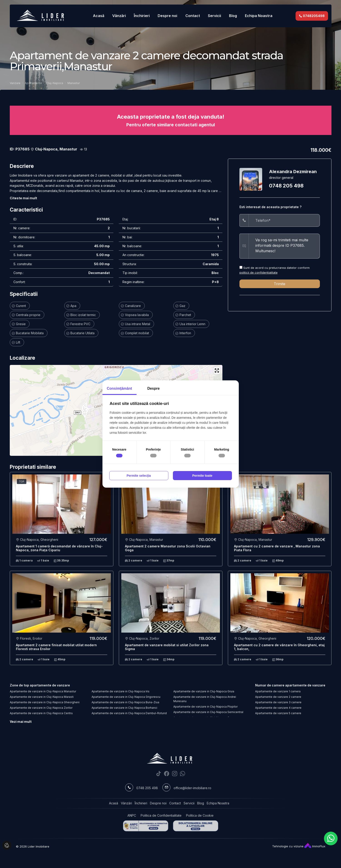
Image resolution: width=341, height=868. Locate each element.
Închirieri (142, 16)
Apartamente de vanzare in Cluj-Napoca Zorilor (41, 708)
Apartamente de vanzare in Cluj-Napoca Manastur (43, 691)
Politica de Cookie (200, 815)
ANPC (132, 815)
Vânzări (119, 16)
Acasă (99, 16)
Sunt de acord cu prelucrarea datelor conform (275, 270)
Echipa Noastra (259, 16)
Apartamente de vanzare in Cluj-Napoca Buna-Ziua (125, 702)
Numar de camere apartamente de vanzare (290, 685)
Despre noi (167, 16)
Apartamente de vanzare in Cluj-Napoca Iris (121, 691)
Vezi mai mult (21, 722)
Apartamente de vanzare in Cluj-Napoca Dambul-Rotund (129, 713)
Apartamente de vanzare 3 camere (278, 702)
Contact (193, 16)
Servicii (214, 16)
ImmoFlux (315, 846)
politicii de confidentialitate (259, 272)
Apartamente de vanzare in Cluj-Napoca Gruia (204, 691)
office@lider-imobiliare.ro (192, 788)
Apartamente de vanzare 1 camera (278, 691)
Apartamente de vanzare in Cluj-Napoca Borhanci (124, 708)
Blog (233, 16)
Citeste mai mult (23, 198)
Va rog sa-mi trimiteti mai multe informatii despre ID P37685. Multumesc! (284, 246)
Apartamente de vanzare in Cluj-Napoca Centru (41, 713)
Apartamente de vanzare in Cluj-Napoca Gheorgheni (45, 702)
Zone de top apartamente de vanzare (40, 685)
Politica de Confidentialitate (161, 815)
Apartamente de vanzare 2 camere (278, 697)
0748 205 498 (286, 186)
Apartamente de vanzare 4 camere (278, 708)
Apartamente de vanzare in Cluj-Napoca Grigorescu (126, 697)
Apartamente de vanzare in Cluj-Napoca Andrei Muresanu (205, 699)
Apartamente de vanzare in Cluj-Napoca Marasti (42, 697)
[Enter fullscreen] (217, 370)
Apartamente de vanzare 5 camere (278, 713)
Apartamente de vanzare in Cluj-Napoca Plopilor (205, 707)
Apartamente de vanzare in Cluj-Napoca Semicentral (208, 712)
